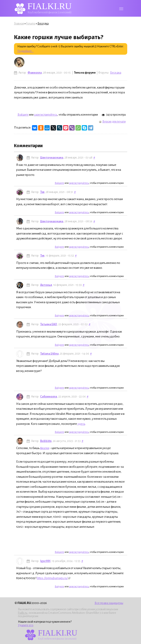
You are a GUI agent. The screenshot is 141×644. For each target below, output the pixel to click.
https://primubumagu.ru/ (54, 578)
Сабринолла (49, 397)
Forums (31, 24)
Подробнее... (26, 51)
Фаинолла (35, 73)
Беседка (43, 24)
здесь (81, 424)
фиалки (45, 448)
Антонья (46, 285)
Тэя (42, 192)
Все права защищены (109, 603)
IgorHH (45, 561)
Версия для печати (112, 122)
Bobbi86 (46, 441)
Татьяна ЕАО (49, 324)
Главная (19, 24)
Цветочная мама (52, 158)
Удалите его (26, 625)
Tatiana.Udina (49, 354)
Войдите (23, 115)
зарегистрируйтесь (46, 115)
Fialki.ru (23, 613)
